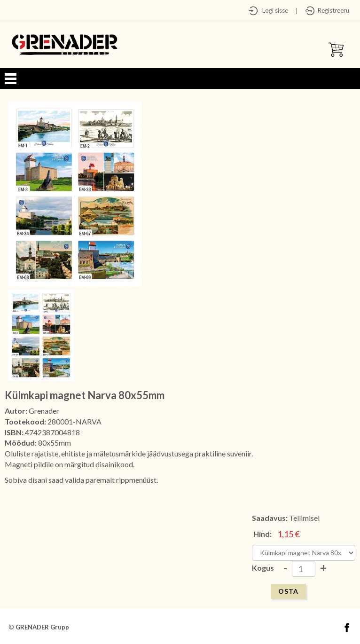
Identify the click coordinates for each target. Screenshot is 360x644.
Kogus (263, 568)
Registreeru (332, 10)
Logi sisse (273, 10)
